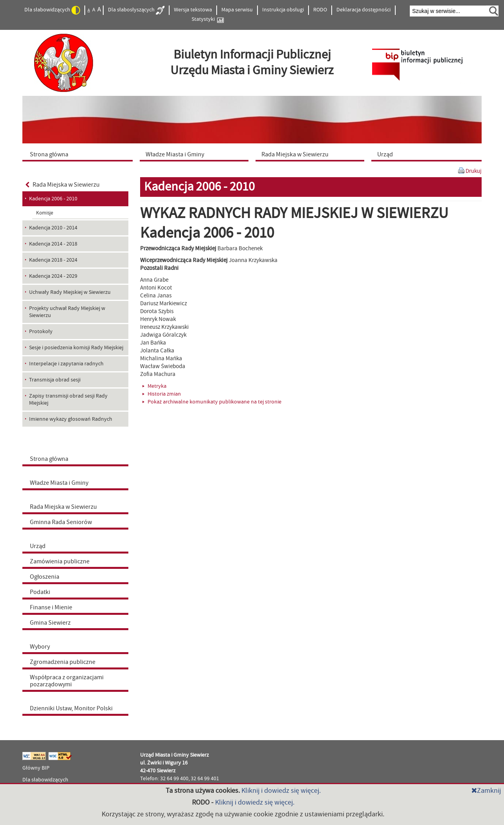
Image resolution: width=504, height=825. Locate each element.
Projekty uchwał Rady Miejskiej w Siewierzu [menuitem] (67, 312)
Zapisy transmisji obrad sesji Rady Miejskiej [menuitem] (68, 400)
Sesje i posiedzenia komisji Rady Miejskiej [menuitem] (76, 348)
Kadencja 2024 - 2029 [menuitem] (53, 276)
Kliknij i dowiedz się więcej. (281, 791)
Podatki (40, 592)
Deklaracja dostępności (363, 10)
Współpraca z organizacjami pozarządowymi (67, 681)
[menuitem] (79, 154)
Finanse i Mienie (51, 607)
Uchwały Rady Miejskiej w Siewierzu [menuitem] (70, 292)
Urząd (38, 546)
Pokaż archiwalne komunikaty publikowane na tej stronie (212, 402)
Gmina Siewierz (50, 623)
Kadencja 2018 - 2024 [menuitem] (53, 260)
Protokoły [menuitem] (41, 332)
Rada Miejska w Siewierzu (63, 185)
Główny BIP (36, 768)
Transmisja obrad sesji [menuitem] (55, 380)
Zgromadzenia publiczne (63, 662)
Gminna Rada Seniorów (61, 522)
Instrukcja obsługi (283, 10)
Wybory (40, 647)
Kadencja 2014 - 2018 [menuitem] (53, 244)
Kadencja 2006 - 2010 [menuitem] (53, 199)
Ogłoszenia (45, 577)
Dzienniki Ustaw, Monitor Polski (71, 708)
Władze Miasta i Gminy (59, 483)
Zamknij (486, 791)
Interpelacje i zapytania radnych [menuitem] (66, 364)
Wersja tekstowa (193, 10)
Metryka (154, 386)
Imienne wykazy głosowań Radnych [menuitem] (71, 419)
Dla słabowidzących (52, 10)
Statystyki (208, 19)
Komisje (45, 213)
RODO (320, 10)
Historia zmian (162, 394)
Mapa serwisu (237, 10)
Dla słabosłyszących (136, 10)
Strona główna (49, 459)
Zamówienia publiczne (60, 561)
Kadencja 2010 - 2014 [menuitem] (53, 228)
